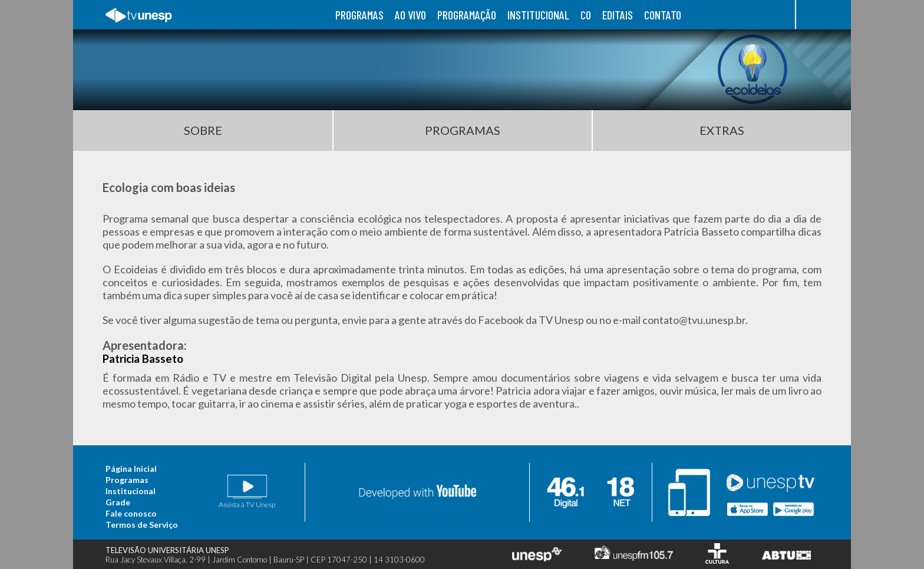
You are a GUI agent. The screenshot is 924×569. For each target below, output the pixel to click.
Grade (118, 502)
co (586, 15)
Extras (722, 130)
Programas (463, 130)
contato (663, 15)
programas (359, 15)
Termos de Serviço (142, 525)
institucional (538, 15)
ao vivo (410, 15)
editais (618, 15)
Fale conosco (131, 513)
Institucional (131, 491)
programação (467, 15)
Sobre (203, 130)
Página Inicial (131, 469)
